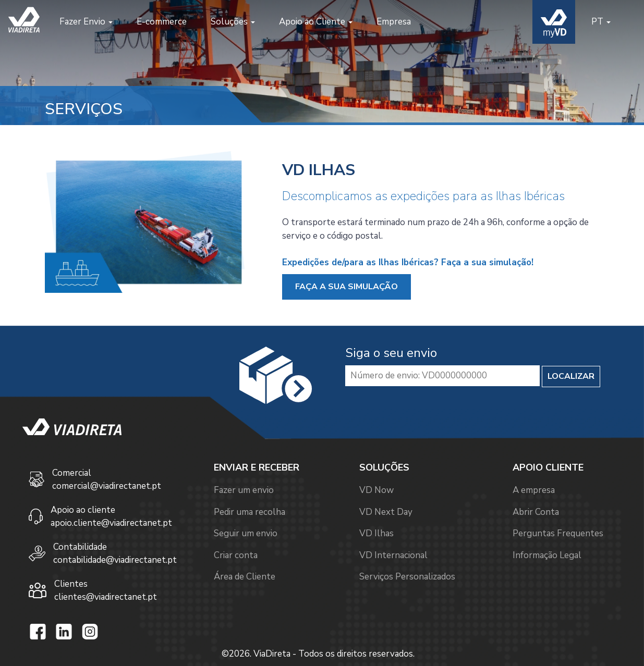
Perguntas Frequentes (558, 533)
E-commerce (162, 22)
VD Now (376, 490)
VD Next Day (386, 512)
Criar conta (236, 555)
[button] (86, 22)
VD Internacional (393, 555)
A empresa (534, 490)
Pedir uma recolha (250, 512)
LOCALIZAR (571, 376)
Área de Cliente (245, 577)
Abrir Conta (536, 512)
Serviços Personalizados (407, 577)
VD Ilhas (376, 533)
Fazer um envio (244, 490)
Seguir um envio (246, 533)
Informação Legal (547, 555)
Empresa (394, 22)
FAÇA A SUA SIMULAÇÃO (347, 287)
